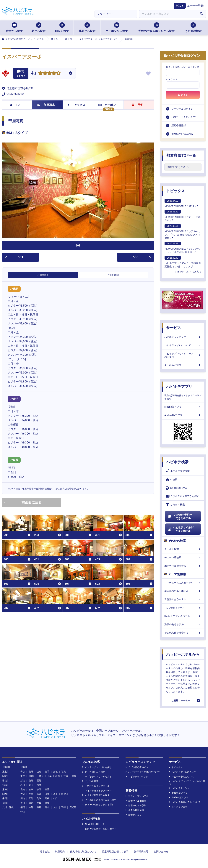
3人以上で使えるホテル (183, 616)
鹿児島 (73, 807)
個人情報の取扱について (83, 852)
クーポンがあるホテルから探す (99, 800)
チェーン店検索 (183, 557)
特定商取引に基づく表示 (115, 852)
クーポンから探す (117, 28)
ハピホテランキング (183, 337)
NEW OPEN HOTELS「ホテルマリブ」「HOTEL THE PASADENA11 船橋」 (183, 232)
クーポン (107, 105)
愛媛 (39, 803)
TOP (15, 105)
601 (14, 257)
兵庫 (31, 794)
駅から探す (39, 28)
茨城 (66, 776)
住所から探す (14, 28)
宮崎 (64, 807)
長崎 (39, 807)
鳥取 (39, 798)
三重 (47, 789)
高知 (47, 803)
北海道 (24, 767)
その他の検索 (193, 28)
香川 (23, 803)
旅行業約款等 (141, 852)
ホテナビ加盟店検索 (183, 566)
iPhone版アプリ (183, 407)
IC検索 (172, 480)
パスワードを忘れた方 (183, 117)
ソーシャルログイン (182, 109)
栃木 (58, 776)
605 (142, 257)
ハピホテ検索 (177, 462)
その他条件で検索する (183, 633)
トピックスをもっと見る (188, 272)
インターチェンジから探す (97, 767)
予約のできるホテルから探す (156, 28)
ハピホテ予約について (181, 777)
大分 (55, 807)
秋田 (31, 772)
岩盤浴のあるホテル (183, 599)
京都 (39, 794)
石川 (23, 785)
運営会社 (45, 852)
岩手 (47, 772)
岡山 (23, 798)
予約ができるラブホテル (96, 786)
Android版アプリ (183, 415)
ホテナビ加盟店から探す (96, 795)
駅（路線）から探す (94, 772)
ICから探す (62, 28)
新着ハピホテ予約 (136, 805)
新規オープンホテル (137, 796)
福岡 (23, 807)
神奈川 (32, 776)
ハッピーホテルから (183, 654)
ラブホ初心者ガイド (137, 767)
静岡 (39, 789)
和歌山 (65, 794)
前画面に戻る (23, 502)
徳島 (31, 803)
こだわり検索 (175, 505)
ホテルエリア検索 (178, 471)
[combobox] (168, 14)
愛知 (23, 789)
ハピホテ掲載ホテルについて (185, 802)
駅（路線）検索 (177, 488)
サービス (174, 328)
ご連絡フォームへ (181, 700)
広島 (31, 798)
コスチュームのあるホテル (183, 583)
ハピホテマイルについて (183, 345)
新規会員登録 (179, 125)
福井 (39, 785)
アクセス (76, 105)
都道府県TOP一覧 (181, 156)
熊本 (47, 807)
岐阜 (31, 789)
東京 (23, 776)
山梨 (31, 781)
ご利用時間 (113, 275)
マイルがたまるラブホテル (97, 791)
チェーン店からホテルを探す (98, 805)
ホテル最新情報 (135, 810)
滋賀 (47, 794)
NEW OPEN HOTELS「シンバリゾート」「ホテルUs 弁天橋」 (183, 248)
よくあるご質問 (183, 365)
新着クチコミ (134, 815)
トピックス (175, 191)
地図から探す (87, 28)
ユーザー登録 (195, 6)
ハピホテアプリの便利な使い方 (143, 772)
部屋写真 (46, 105)
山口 (55, 798)
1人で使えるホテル (183, 608)
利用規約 (60, 852)
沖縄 (23, 812)
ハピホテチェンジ (179, 788)
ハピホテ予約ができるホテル (180, 517)
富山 (31, 785)
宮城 (55, 772)
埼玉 (41, 776)
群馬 (74, 776)
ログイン (183, 95)
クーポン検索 (183, 549)
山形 (39, 772)
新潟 (23, 781)
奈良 (55, 794)
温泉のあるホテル (183, 624)
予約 (138, 105)
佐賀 (31, 807)
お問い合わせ (161, 852)
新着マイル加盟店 (136, 801)
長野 (39, 781)
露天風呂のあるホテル (183, 591)
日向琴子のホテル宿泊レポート (99, 829)
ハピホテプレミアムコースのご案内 (183, 355)
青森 (23, 772)
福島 (64, 772)
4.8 (34, 74)
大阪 (23, 794)
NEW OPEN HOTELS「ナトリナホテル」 (183, 216)
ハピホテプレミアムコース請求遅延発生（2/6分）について (183, 262)
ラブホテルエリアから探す (183, 496)
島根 (47, 798)
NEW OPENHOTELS (93, 824)
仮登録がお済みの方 (182, 134)
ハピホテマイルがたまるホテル (181, 529)
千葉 (49, 776)
